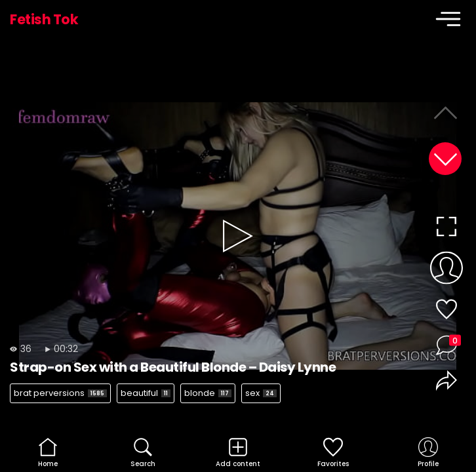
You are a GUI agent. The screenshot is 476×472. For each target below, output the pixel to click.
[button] (445, 159)
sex (261, 393)
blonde (208, 393)
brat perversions (60, 393)
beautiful (146, 393)
